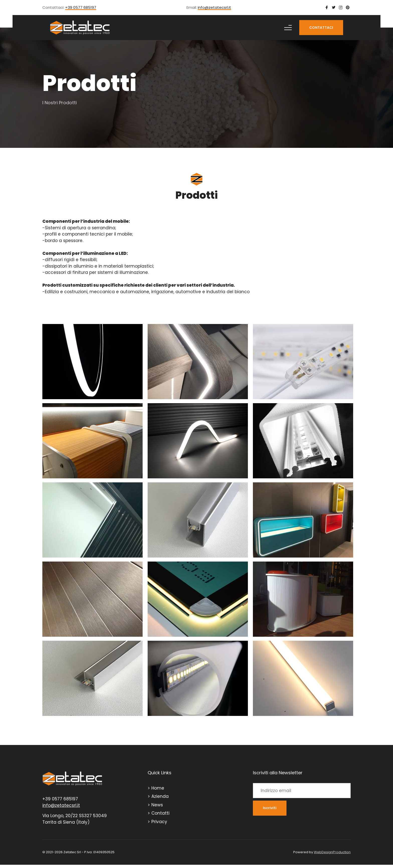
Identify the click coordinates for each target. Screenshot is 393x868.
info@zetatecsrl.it (214, 8)
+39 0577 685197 (81, 8)
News (157, 805)
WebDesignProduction (332, 852)
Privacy (159, 822)
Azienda (160, 796)
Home (158, 788)
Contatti (160, 813)
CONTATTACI (321, 28)
